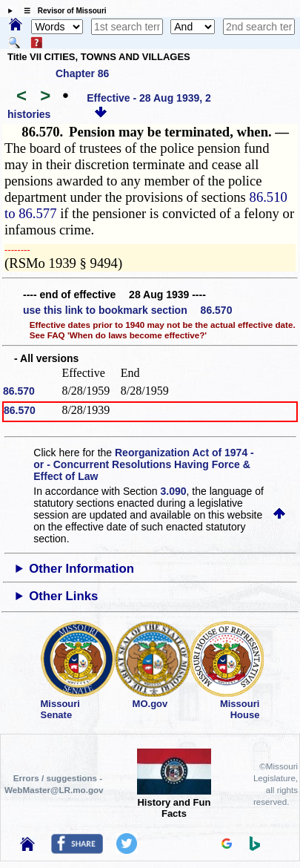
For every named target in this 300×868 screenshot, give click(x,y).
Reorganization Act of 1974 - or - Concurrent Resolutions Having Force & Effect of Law (143, 464)
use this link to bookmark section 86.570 (127, 310)
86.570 (19, 391)
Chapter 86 (82, 73)
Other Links (63, 596)
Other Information (81, 569)
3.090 (174, 491)
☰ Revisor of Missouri (61, 11)
